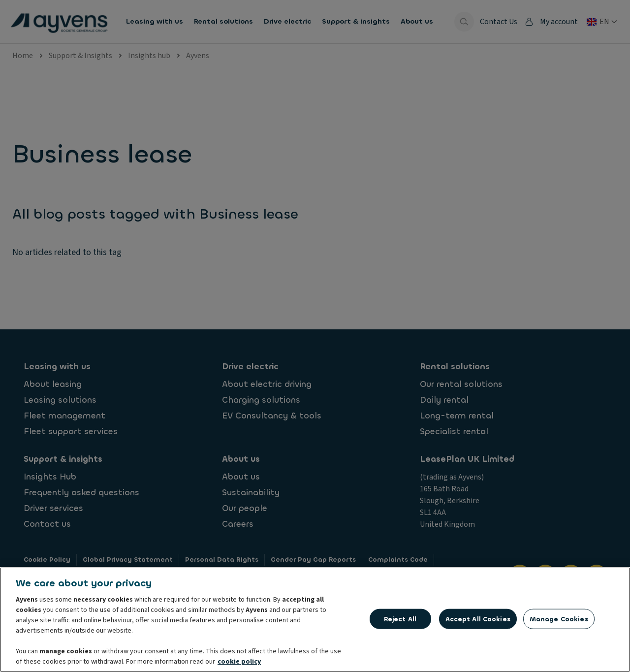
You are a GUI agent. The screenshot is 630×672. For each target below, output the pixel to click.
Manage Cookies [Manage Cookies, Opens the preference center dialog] (559, 620)
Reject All (400, 620)
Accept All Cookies (478, 620)
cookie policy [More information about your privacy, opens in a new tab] (239, 663)
